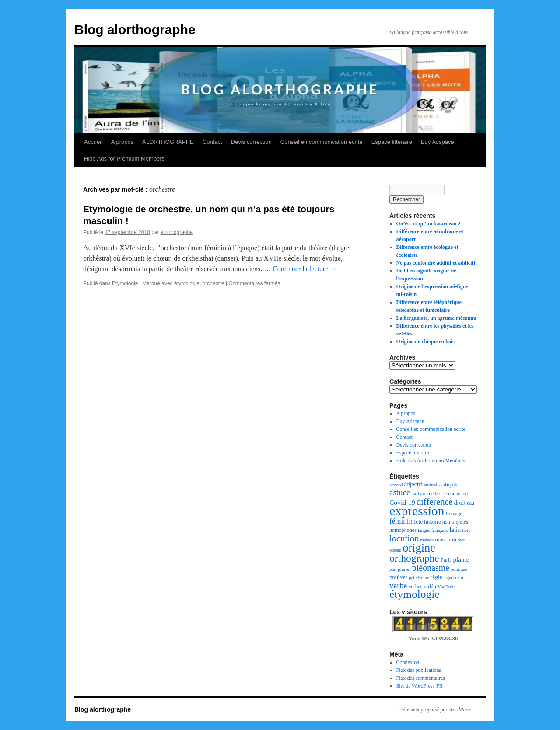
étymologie (187, 283)
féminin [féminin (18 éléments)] (401, 521)
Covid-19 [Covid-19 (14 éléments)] (402, 502)
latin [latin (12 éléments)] (455, 530)
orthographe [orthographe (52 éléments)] (414, 558)
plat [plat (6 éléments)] (393, 569)
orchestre (213, 283)
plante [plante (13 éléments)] (461, 559)
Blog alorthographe (135, 30)
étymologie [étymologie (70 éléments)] (415, 594)
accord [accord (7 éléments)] (396, 485)
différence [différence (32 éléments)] (435, 502)
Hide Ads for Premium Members (124, 159)
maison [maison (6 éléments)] (427, 540)
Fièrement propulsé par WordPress (435, 709)
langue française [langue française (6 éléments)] (433, 530)
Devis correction (251, 142)
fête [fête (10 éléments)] (418, 522)
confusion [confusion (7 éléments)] (458, 493)
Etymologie (125, 283)
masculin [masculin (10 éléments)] (446, 540)
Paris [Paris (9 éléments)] (446, 560)
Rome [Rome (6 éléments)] (423, 578)
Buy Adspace (437, 142)
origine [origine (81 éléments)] (419, 548)
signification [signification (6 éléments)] (455, 578)
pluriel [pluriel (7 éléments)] (404, 569)
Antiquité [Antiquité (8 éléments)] (449, 485)
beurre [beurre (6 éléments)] (441, 494)
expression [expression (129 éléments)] (417, 511)
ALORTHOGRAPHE (168, 142)
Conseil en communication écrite (322, 142)
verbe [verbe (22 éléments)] (398, 586)
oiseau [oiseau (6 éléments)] (395, 550)
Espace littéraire (392, 142)
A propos (122, 142)
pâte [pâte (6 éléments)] (413, 578)
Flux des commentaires (421, 678)
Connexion (408, 662)
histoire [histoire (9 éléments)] (432, 522)
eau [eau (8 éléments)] (471, 503)
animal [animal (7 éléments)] (431, 485)
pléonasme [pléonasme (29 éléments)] (431, 568)
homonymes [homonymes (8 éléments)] (455, 522)
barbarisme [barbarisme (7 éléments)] (422, 493)
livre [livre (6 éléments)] (466, 530)
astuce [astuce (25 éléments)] (400, 492)
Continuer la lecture (305, 269)
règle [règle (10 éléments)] (436, 577)
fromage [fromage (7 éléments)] (454, 513)
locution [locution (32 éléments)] (404, 538)
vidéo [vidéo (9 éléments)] (430, 587)
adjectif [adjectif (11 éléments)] (413, 484)
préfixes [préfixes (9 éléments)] (398, 577)
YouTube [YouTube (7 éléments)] (446, 587)
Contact (212, 142)
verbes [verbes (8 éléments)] (415, 587)
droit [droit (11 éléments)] (460, 503)
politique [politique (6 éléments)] (459, 569)
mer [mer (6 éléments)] (461, 540)
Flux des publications (419, 670)
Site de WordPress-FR (420, 686)
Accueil (93, 142)
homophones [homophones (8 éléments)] (403, 530)
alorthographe (177, 232)
